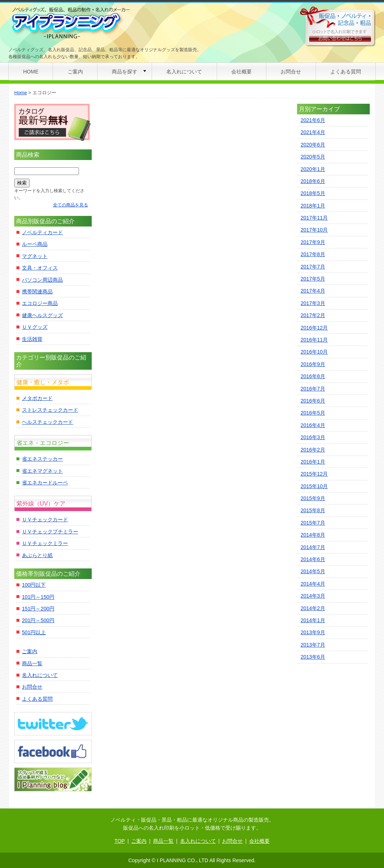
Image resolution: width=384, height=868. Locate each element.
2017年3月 (313, 303)
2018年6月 (313, 181)
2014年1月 (313, 620)
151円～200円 (38, 609)
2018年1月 (313, 206)
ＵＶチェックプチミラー (50, 532)
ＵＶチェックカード (45, 519)
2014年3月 (313, 596)
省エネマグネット (42, 471)
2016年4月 (313, 425)
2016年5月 (313, 413)
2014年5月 (313, 571)
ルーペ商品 (35, 244)
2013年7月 (313, 645)
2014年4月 (313, 584)
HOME (31, 72)
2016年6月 (313, 401)
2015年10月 (314, 486)
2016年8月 (313, 376)
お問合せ (291, 72)
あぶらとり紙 (37, 555)
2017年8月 (313, 254)
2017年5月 (313, 279)
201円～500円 (38, 620)
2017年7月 (313, 267)
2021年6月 (313, 120)
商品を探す (125, 72)
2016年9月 (313, 364)
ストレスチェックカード (50, 410)
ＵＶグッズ (35, 327)
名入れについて (184, 72)
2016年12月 (314, 328)
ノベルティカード (42, 232)
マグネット (35, 256)
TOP (120, 841)
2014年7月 (313, 547)
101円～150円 (38, 597)
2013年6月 (313, 657)
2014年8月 (313, 535)
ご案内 (75, 72)
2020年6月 (313, 145)
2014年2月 (313, 608)
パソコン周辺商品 (42, 280)
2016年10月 (314, 352)
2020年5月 (313, 157)
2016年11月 (314, 340)
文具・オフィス (40, 268)
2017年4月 (313, 291)
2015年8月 (313, 510)
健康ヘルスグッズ (42, 315)
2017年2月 (313, 315)
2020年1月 (313, 169)
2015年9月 (313, 498)
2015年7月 (313, 523)
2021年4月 (313, 132)
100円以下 (34, 585)
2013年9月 (313, 632)
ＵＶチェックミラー (45, 543)
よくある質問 (346, 72)
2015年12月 (314, 474)
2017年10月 (314, 230)
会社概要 (242, 72)
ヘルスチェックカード (47, 422)
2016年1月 (313, 462)
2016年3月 (313, 437)
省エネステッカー (42, 459)
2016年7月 (313, 389)
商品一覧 (32, 663)
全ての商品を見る (71, 205)
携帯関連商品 (37, 292)
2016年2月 (313, 450)
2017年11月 (314, 218)
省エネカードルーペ (45, 483)
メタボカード (37, 398)
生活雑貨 (32, 339)
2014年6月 (313, 559)
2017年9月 (313, 242)
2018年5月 (313, 193)
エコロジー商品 (40, 303)
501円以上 (34, 632)
